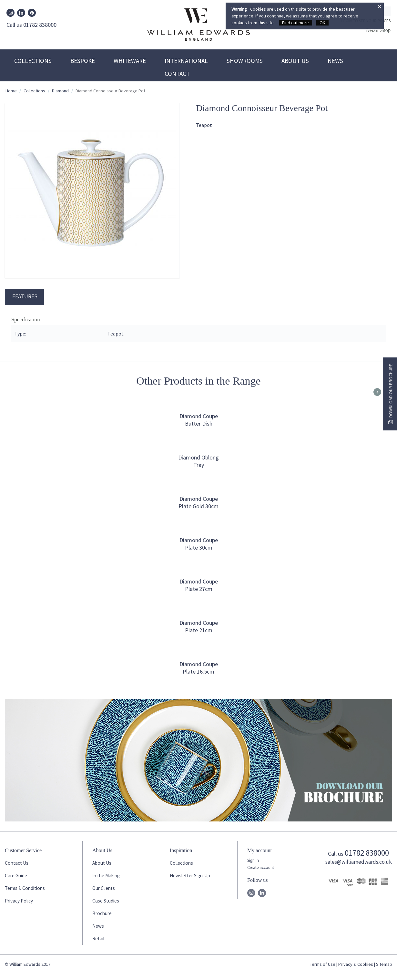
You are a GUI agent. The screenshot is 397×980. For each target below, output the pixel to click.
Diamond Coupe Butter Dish (199, 420)
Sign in (253, 860)
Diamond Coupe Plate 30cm (199, 544)
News (335, 61)
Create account (261, 867)
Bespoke (83, 61)
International (186, 61)
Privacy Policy (19, 901)
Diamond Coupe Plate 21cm (199, 626)
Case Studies (106, 901)
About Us (295, 61)
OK (322, 23)
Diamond (60, 91)
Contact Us (17, 863)
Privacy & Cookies (356, 964)
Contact (177, 74)
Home (11, 91)
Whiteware (130, 61)
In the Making (106, 876)
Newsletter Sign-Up (190, 876)
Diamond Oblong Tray (198, 461)
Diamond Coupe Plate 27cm (199, 585)
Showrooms (245, 61)
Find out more (295, 23)
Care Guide (16, 876)
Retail (98, 939)
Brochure (102, 913)
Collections (33, 61)
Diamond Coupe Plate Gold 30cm (198, 502)
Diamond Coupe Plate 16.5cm (199, 668)
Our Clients (104, 888)
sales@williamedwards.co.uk (359, 862)
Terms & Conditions (25, 888)
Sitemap (384, 964)
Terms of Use (323, 964)
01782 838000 (367, 853)
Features (25, 296)
